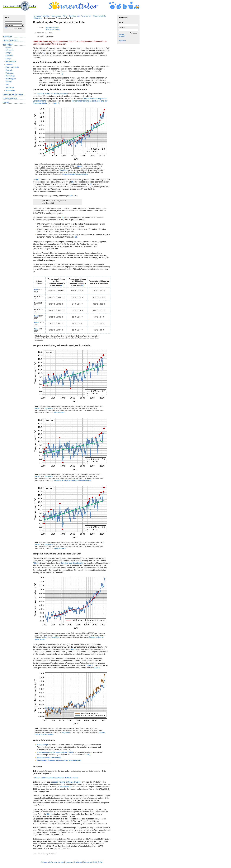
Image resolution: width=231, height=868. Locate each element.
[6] (76, 237)
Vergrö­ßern (63, 170)
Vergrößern (49, 408)
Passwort (122, 27)
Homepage (37, 16)
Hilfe (6, 28)
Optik (7, 85)
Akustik (8, 47)
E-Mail (121, 23)
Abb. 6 (56, 103)
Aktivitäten (46, 16)
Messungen (10, 73)
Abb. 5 (36, 563)
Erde (36, 290)
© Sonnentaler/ (52, 862)
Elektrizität (9, 56)
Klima (65, 16)
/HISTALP (60, 548)
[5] (91, 184)
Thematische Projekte (13, 94)
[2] (62, 74)
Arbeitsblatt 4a (66, 787)
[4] (72, 182)
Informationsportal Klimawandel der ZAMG (55, 752)
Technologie (10, 87)
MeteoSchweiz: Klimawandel (49, 758)
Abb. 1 (38, 179)
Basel (36, 316)
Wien (36, 329)
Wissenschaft (10, 90)
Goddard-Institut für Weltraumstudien (52, 94)
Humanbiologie (11, 61)
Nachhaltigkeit (11, 79)
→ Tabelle (78, 166)
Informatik (9, 64)
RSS (95, 862)
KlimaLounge (43, 745)
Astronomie (10, 50)
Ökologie (9, 82)
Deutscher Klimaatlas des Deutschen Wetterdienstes (59, 760)
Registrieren (122, 41)
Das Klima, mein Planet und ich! (80, 16)
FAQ (88, 755)
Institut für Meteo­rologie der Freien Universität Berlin (73, 480)
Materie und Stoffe (12, 67)
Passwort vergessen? (122, 35)
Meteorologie (56, 16)
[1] (44, 53)
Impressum (69, 862)
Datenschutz (88, 862)
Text (46, 637)
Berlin (37, 322)
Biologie (8, 53)
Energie (8, 59)
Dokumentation (10, 98)
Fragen (6, 102)
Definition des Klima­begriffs (72, 563)
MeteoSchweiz (59, 412)
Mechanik (9, 70)
